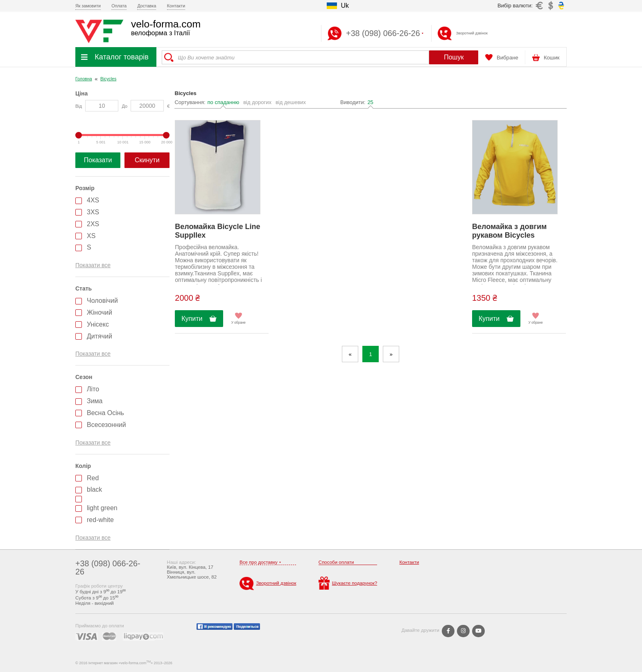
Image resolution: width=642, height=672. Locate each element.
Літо (93, 389)
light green (102, 508)
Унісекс (98, 324)
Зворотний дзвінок (472, 33)
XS (91, 236)
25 (370, 102)
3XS (93, 212)
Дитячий (99, 336)
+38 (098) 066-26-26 (108, 568)
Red (93, 478)
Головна (84, 79)
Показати (98, 160)
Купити (192, 319)
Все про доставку (259, 562)
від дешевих (291, 102)
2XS (93, 224)
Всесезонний (106, 425)
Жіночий (99, 312)
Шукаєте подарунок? (348, 583)
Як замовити (88, 6)
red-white (100, 520)
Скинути (147, 160)
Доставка (147, 6)
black (94, 489)
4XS (93, 200)
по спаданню (224, 102)
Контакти (176, 6)
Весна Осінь (105, 413)
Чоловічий (102, 301)
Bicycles (108, 79)
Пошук (454, 57)
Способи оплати (336, 562)
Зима (95, 401)
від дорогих (257, 102)
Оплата (119, 6)
